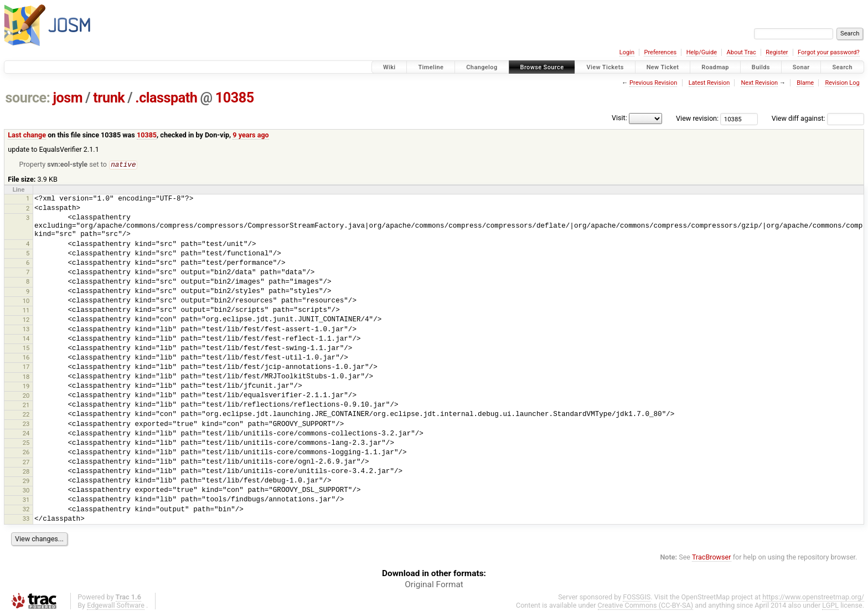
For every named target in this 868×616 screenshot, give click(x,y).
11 (26, 311)
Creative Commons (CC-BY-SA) (646, 606)
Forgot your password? (829, 52)
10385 (235, 98)
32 (26, 510)
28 (26, 472)
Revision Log (842, 83)
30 (26, 491)
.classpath (166, 98)
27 (26, 463)
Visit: (619, 118)
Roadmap (715, 67)
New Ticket (663, 67)
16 (26, 358)
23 (26, 424)
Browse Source (542, 67)
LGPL (830, 606)
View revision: (697, 118)
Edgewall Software (116, 606)
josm (68, 98)
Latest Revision (709, 83)
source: (28, 98)
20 (26, 396)
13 (26, 330)
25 (26, 443)
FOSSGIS (637, 597)
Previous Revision (653, 83)
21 (26, 405)
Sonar (801, 67)
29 (26, 481)
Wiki (389, 67)
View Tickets (605, 67)
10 (26, 301)
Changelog (482, 67)
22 (26, 415)
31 (26, 500)
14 (26, 339)
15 (26, 348)
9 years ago (250, 135)
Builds (761, 67)
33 (26, 519)
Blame (805, 83)
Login (627, 52)
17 (26, 367)
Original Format (434, 585)
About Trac (742, 52)
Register (777, 52)
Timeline (431, 67)
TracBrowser (712, 558)
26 (26, 453)
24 (26, 434)
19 (26, 387)
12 (26, 320)
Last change (27, 135)
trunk (109, 98)
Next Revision (759, 83)
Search (842, 67)
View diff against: (818, 118)
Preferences (660, 52)
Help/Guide (702, 52)
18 (26, 377)
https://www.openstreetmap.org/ (813, 597)
